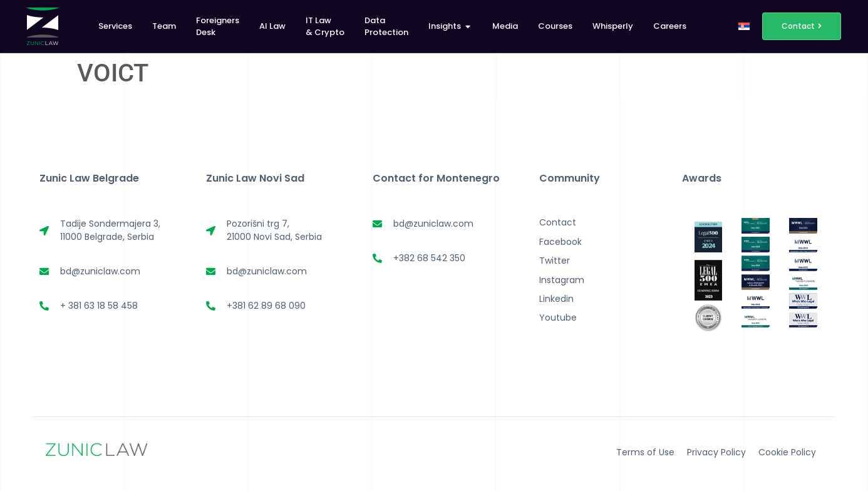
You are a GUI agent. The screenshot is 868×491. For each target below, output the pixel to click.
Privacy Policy (716, 452)
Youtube (558, 318)
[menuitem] (744, 26)
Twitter (555, 261)
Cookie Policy (787, 452)
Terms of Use (645, 452)
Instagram (562, 280)
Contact (558, 222)
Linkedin (556, 299)
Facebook (561, 242)
